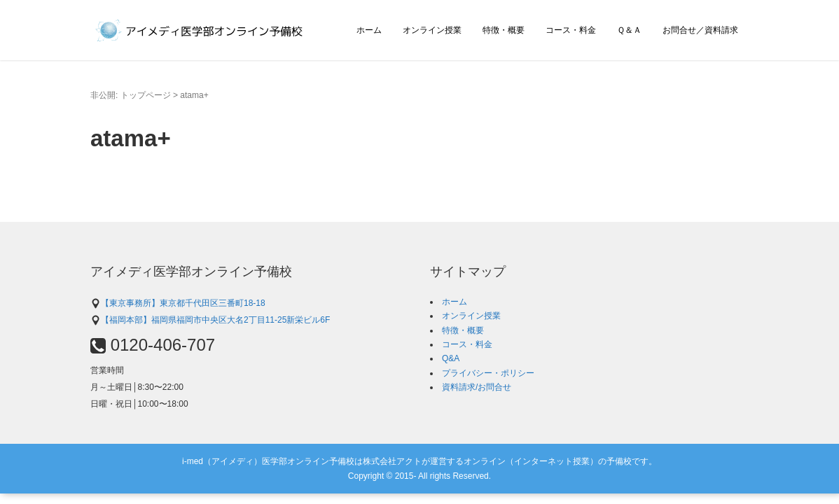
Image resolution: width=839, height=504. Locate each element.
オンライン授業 (432, 30)
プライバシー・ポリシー (488, 373)
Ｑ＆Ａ (629, 30)
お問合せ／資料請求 (700, 30)
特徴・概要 (504, 30)
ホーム (369, 30)
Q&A (451, 358)
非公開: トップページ (131, 95)
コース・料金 (571, 30)
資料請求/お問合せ (477, 387)
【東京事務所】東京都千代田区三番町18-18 (178, 303)
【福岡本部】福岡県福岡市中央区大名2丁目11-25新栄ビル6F (210, 320)
